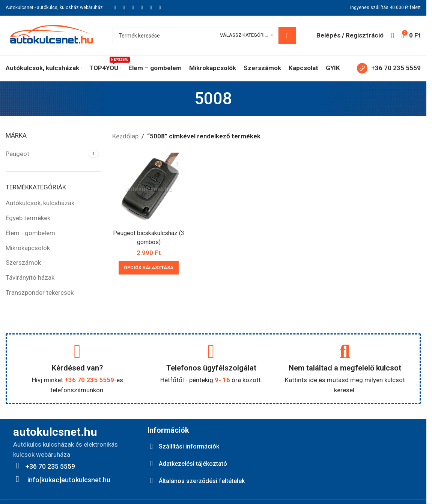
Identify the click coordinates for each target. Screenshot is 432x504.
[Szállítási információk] (151, 446)
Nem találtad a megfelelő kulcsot (345, 368)
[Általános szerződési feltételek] (151, 480)
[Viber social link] (160, 8)
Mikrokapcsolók (28, 248)
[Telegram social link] (151, 8)
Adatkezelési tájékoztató (197, 463)
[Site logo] (52, 35)
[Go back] (185, 99)
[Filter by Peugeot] (46, 154)
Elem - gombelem (30, 233)
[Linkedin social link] (142, 8)
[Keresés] (204, 36)
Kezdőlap (125, 136)
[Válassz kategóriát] (246, 36)
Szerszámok (23, 262)
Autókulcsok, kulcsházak (40, 203)
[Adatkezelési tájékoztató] (151, 463)
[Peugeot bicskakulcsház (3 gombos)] (148, 188)
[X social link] (124, 8)
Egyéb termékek (28, 218)
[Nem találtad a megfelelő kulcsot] (345, 351)
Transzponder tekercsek (40, 292)
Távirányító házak (30, 277)
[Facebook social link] (115, 8)
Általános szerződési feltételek (206, 480)
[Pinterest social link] (133, 8)
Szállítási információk (192, 446)
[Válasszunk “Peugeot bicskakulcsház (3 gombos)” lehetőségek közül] (148, 266)
